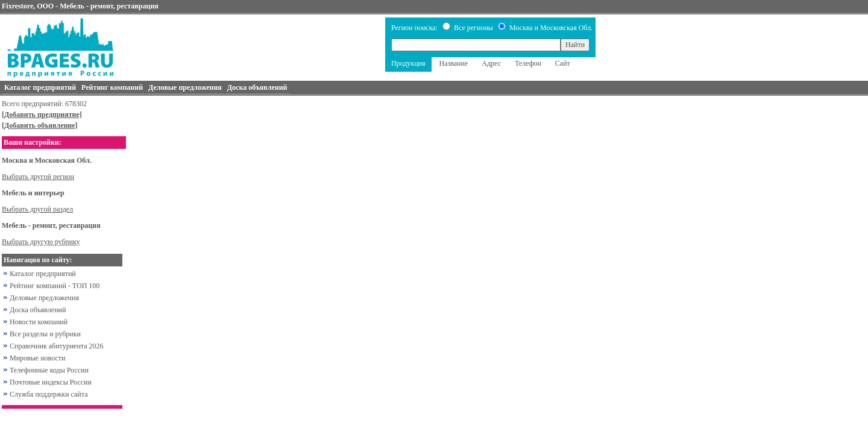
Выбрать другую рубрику (41, 242)
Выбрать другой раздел (37, 209)
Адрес (491, 63)
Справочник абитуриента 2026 (57, 346)
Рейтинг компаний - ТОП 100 (55, 286)
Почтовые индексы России (51, 382)
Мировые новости (37, 358)
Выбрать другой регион (38, 177)
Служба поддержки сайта (49, 394)
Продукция (408, 63)
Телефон (528, 63)
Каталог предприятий (43, 274)
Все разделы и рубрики (45, 334)
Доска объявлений (38, 310)
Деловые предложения (44, 298)
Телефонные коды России (49, 370)
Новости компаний (39, 322)
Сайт (563, 63)
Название (454, 63)
